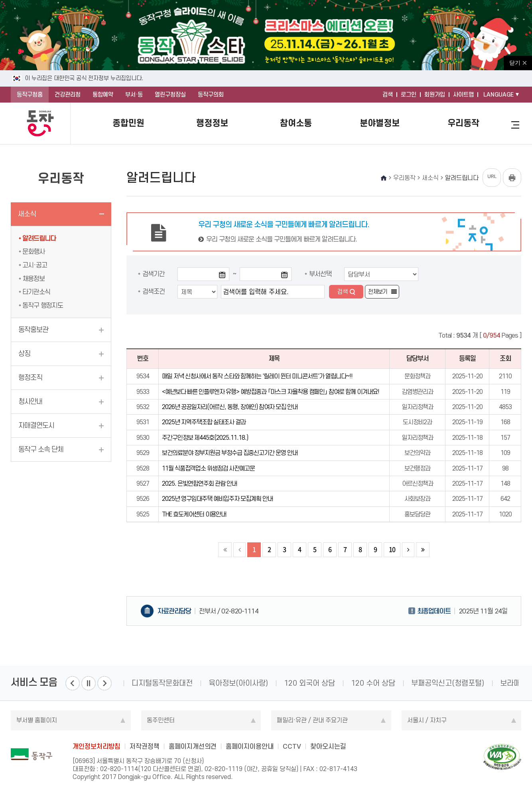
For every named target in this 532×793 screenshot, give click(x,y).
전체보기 (378, 292)
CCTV (292, 746)
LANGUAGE (499, 95)
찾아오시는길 (328, 746)
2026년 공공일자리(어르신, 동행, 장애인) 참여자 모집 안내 (230, 407)
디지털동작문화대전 (162, 683)
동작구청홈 (30, 95)
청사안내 (30, 401)
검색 (388, 95)
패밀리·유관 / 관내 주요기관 (312, 720)
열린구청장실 (170, 95)
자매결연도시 (36, 425)
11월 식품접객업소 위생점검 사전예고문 (208, 468)
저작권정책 (145, 746)
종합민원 (128, 123)
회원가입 (435, 95)
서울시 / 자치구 (427, 720)
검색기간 (154, 274)
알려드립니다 (39, 238)
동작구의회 (211, 95)
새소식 (27, 214)
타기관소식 (36, 292)
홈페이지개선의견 (193, 746)
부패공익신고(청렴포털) (448, 683)
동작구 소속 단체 (41, 449)
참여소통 (296, 123)
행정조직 (30, 378)
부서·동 (134, 95)
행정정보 (212, 123)
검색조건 (154, 291)
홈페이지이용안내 (250, 746)
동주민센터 (161, 720)
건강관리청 (68, 95)
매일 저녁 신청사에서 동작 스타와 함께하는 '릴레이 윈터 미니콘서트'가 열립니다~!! (257, 376)
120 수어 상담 (373, 683)
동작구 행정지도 (43, 305)
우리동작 (463, 123)
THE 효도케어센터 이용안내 (194, 514)
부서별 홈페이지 (37, 720)
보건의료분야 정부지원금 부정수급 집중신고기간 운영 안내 (230, 453)
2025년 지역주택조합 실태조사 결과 (204, 422)
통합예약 (103, 95)
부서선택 (320, 274)
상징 (24, 354)
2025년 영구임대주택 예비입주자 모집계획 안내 (217, 499)
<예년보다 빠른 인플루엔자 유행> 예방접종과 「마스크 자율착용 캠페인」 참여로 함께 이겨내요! (271, 392)
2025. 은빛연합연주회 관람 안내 (199, 484)
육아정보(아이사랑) (238, 683)
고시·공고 (35, 265)
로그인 (409, 95)
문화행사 (33, 251)
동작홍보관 (33, 330)
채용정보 (33, 279)
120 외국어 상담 (309, 683)
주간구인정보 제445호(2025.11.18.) (205, 438)
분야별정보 (380, 123)
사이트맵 (463, 95)
